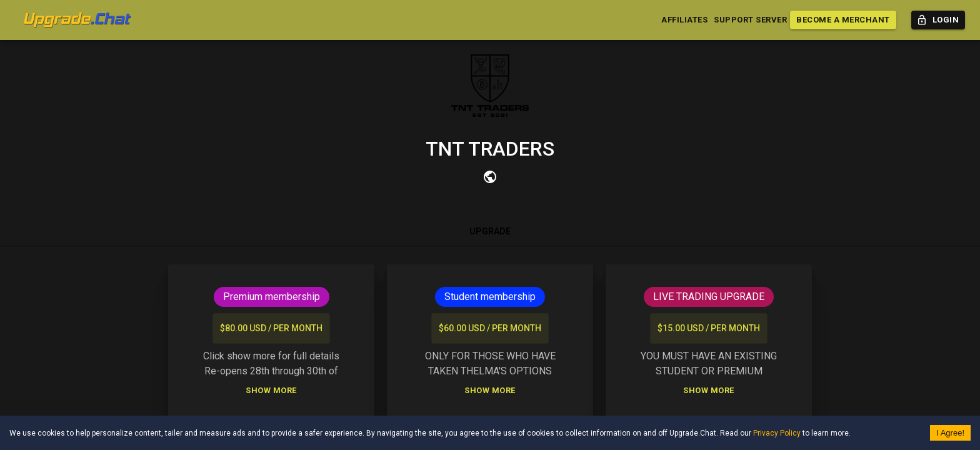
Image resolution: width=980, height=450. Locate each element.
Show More (271, 391)
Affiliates (684, 20)
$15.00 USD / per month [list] (709, 328)
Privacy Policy (777, 433)
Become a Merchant (843, 20)
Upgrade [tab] (490, 232)
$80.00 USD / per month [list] (271, 328)
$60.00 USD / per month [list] (490, 328)
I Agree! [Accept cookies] (950, 433)
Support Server (750, 20)
